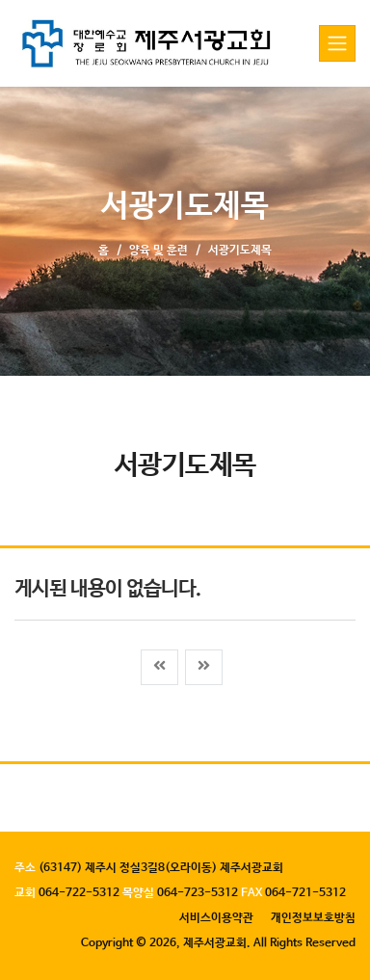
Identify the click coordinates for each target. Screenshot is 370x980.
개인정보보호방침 (313, 918)
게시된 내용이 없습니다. (107, 589)
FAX (251, 893)
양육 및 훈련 (159, 251)
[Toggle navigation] (337, 43)
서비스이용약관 (216, 918)
